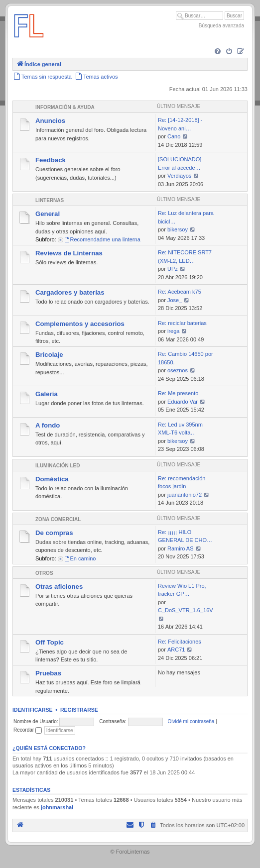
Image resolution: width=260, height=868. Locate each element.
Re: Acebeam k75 (180, 292)
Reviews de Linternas (69, 253)
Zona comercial (58, 519)
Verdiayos (179, 176)
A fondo (48, 425)
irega (173, 331)
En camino (80, 558)
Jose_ (175, 300)
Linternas (50, 200)
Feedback (51, 160)
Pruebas (48, 673)
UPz (173, 269)
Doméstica (52, 479)
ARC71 (176, 650)
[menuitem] (218, 52)
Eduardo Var (183, 402)
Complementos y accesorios (80, 324)
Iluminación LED (58, 466)
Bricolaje (49, 355)
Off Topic (50, 642)
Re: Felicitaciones (180, 642)
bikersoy (178, 229)
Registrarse (79, 710)
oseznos (178, 370)
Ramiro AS (181, 548)
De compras (54, 533)
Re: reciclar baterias (182, 323)
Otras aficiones (59, 587)
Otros (44, 573)
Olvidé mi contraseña (191, 721)
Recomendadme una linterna (102, 239)
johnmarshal (57, 807)
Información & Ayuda (65, 107)
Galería (47, 394)
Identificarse (33, 710)
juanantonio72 (185, 495)
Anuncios (50, 121)
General (48, 214)
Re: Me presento (178, 393)
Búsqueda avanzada (221, 26)
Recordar (28, 730)
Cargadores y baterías (70, 292)
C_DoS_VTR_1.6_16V (186, 610)
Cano (174, 136)
